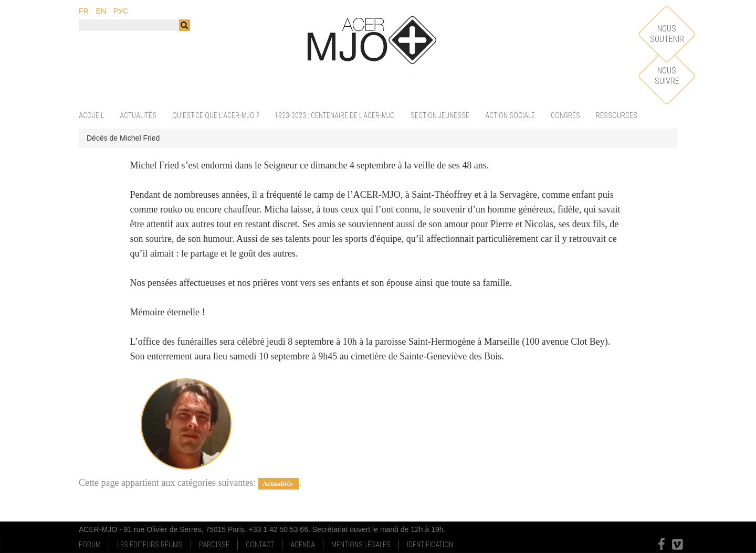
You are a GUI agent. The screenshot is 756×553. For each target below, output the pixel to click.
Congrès (565, 115)
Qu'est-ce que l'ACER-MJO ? (216, 115)
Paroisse (214, 545)
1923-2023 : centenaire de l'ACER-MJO (335, 115)
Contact (260, 545)
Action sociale (510, 115)
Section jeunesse (440, 115)
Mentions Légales (361, 545)
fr (84, 11)
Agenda (303, 545)
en (101, 11)
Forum (90, 545)
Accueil (91, 115)
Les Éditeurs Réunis (150, 545)
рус (121, 11)
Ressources (617, 115)
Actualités (138, 115)
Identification (430, 545)
